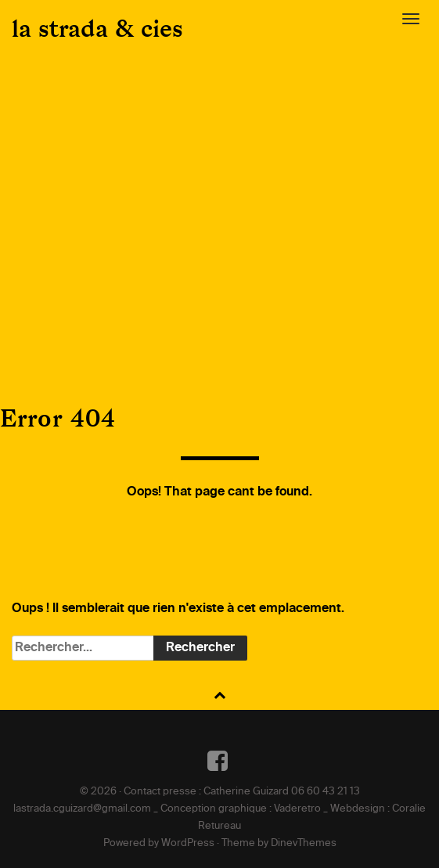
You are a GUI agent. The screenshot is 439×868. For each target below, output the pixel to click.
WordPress (188, 843)
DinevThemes (304, 843)
